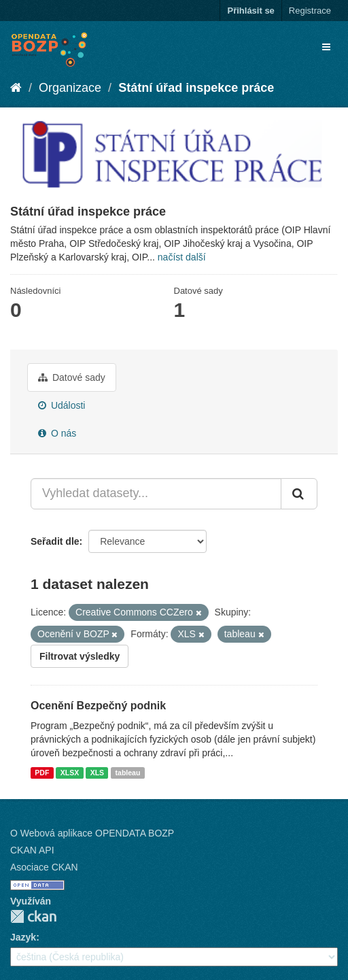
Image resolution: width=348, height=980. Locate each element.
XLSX (70, 773)
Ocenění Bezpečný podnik (98, 706)
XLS (97, 773)
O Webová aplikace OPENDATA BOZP (92, 833)
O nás (57, 433)
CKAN (33, 916)
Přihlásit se (250, 11)
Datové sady (72, 377)
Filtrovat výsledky (80, 656)
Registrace (310, 11)
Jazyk (23, 937)
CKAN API (32, 850)
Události (62, 405)
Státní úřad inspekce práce (196, 88)
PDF (42, 773)
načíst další (182, 257)
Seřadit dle (55, 541)
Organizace (70, 88)
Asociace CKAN (44, 867)
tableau (128, 773)
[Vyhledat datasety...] (156, 494)
